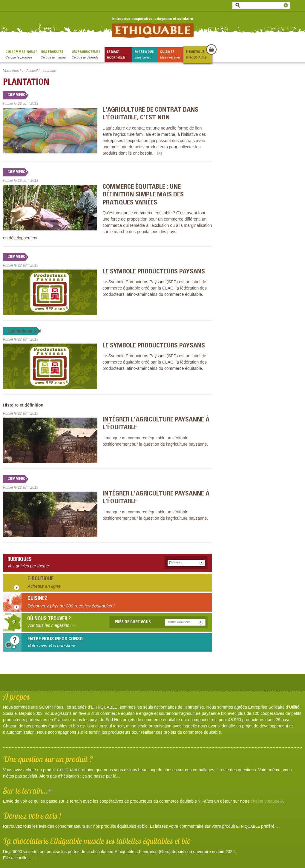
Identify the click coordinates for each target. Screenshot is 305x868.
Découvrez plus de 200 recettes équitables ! (71, 606)
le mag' (119, 55)
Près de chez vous (133, 622)
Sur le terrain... (27, 791)
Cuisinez (172, 55)
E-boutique (199, 55)
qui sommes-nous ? (22, 55)
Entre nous (146, 55)
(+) (160, 153)
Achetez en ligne (44, 586)
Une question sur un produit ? (48, 759)
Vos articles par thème (28, 566)
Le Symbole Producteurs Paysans (154, 272)
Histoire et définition (23, 405)
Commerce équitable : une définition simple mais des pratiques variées (143, 195)
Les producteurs (88, 55)
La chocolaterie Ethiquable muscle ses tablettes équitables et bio (97, 841)
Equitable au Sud (24, 331)
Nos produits (55, 55)
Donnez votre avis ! (32, 816)
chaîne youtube (267, 801)
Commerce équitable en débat (37, 95)
